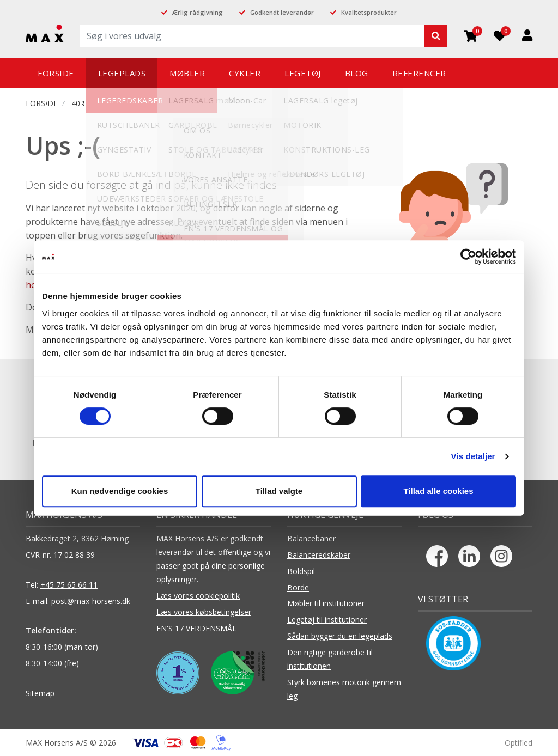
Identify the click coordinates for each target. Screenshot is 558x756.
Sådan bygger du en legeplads (340, 636)
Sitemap (40, 693)
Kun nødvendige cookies (120, 491)
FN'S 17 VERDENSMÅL (196, 628)
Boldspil (301, 571)
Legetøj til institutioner (327, 620)
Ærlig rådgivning (198, 12)
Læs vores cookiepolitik (198, 596)
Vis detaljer (473, 456)
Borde (298, 587)
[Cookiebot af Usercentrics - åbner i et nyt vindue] (468, 257)
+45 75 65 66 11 (69, 585)
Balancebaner (311, 538)
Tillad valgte (279, 491)
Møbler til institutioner (326, 603)
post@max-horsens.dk (91, 601)
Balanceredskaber (319, 555)
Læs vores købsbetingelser (204, 612)
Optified (518, 743)
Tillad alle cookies (438, 491)
